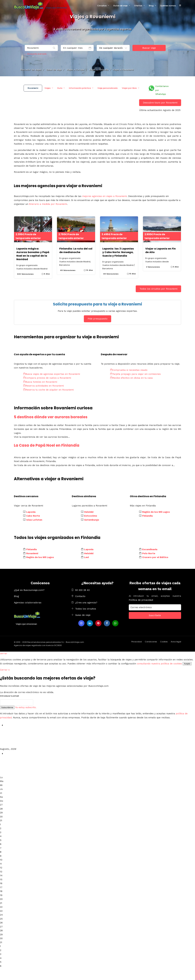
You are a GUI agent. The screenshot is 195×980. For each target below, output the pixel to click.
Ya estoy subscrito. (26, 707)
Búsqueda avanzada (36, 54)
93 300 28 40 (82, 590)
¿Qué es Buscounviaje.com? (29, 590)
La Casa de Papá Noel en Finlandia (47, 445)
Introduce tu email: (10, 696)
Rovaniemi (33, 88)
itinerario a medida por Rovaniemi (48, 204)
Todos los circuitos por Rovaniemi (158, 289)
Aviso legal (176, 642)
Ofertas (138, 6)
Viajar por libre (129, 88)
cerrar (4, 653)
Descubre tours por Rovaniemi (160, 103)
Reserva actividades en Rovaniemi (43, 386)
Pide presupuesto (98, 319)
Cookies (164, 642)
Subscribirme (7, 707)
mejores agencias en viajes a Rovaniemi (104, 196)
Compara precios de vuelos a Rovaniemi (47, 378)
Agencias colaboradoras (28, 603)
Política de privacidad (141, 600)
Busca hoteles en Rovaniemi (40, 382)
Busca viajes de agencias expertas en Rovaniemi (52, 374)
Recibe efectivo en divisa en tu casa (131, 378)
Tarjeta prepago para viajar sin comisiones (135, 374)
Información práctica (80, 88)
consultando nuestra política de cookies (159, 664)
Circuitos (102, 6)
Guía (60, 88)
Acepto (187, 664)
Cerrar (5, 670)
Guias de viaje (83, 615)
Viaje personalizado (108, 88)
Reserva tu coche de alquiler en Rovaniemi (48, 390)
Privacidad (137, 642)
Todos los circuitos (86, 609)
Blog (151, 6)
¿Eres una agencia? (86, 603)
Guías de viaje (120, 6)
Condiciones (151, 642)
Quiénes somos (168, 6)
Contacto (80, 596)
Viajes (47, 88)
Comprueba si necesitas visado (129, 370)
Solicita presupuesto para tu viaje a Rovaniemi (97, 304)
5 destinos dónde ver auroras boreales (51, 417)
